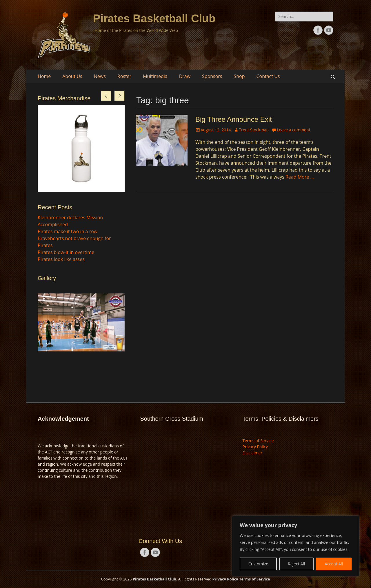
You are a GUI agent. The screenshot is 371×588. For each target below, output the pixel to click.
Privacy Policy (255, 447)
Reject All (296, 564)
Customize (258, 564)
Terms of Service (258, 441)
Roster (124, 76)
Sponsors (212, 76)
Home (44, 76)
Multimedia (155, 76)
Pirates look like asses (61, 259)
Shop (239, 76)
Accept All (334, 564)
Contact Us (268, 76)
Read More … (300, 177)
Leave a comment (293, 130)
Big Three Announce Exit (234, 119)
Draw (185, 76)
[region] (296, 546)
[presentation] (106, 96)
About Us (72, 76)
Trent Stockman (254, 130)
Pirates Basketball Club (154, 19)
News (100, 76)
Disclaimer (252, 453)
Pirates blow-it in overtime (66, 252)
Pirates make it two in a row (68, 231)
